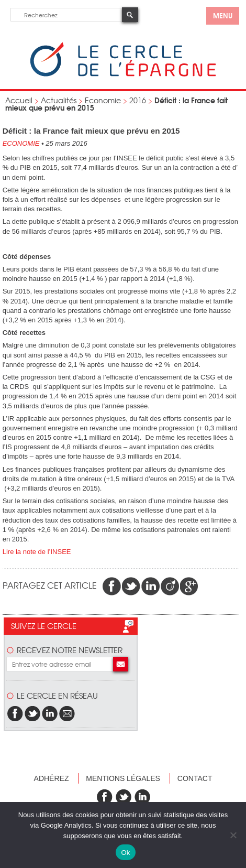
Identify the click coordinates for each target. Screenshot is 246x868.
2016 (138, 100)
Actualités (59, 100)
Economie (103, 100)
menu (223, 15)
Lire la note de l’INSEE (37, 552)
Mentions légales (123, 778)
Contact (195, 778)
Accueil (19, 100)
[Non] (233, 835)
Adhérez (52, 778)
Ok (125, 853)
